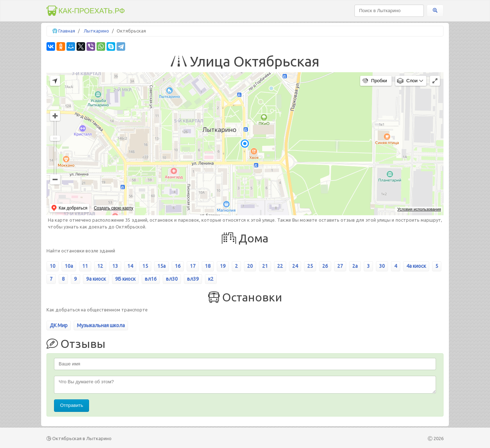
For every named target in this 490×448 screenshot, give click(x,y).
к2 (211, 279)
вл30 (172, 279)
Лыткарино (96, 31)
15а (161, 266)
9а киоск (96, 279)
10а (69, 266)
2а (355, 266)
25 (310, 266)
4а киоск (416, 266)
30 (382, 266)
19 (223, 266)
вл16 (151, 279)
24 (295, 266)
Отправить (72, 405)
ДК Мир (59, 325)
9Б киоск (125, 279)
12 (100, 266)
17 (193, 266)
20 (250, 266)
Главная (67, 31)
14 (130, 266)
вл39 (193, 279)
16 (178, 266)
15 (145, 266)
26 (325, 266)
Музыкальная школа (101, 325)
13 (115, 266)
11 (85, 266)
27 (340, 266)
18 (208, 266)
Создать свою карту (113, 208)
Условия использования (419, 209)
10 (53, 266)
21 (265, 266)
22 (280, 266)
